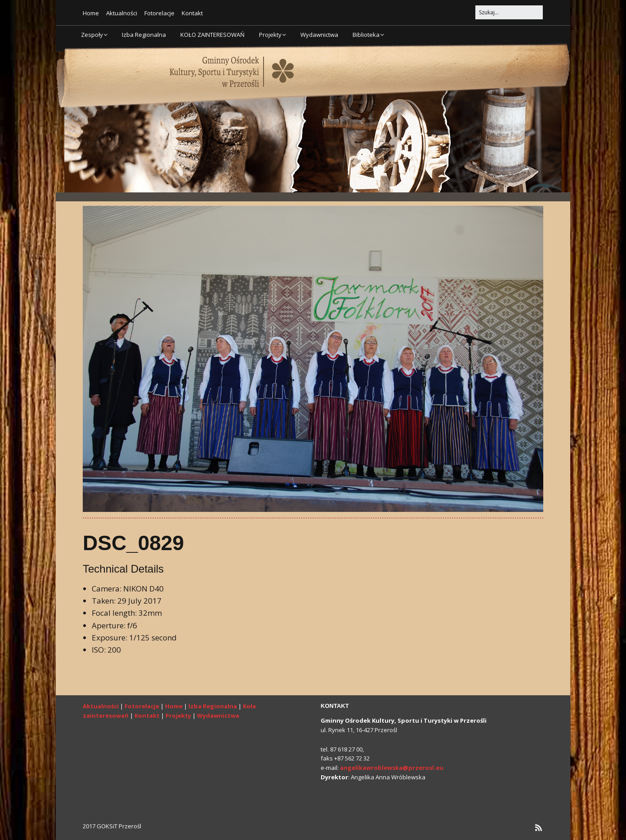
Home (91, 13)
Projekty (270, 35)
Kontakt (192, 13)
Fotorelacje (159, 13)
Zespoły (92, 35)
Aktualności (122, 13)
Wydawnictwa (319, 35)
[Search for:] (509, 12)
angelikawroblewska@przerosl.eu (392, 768)
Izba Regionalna (144, 35)
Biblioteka (366, 35)
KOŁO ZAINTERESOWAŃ (212, 35)
